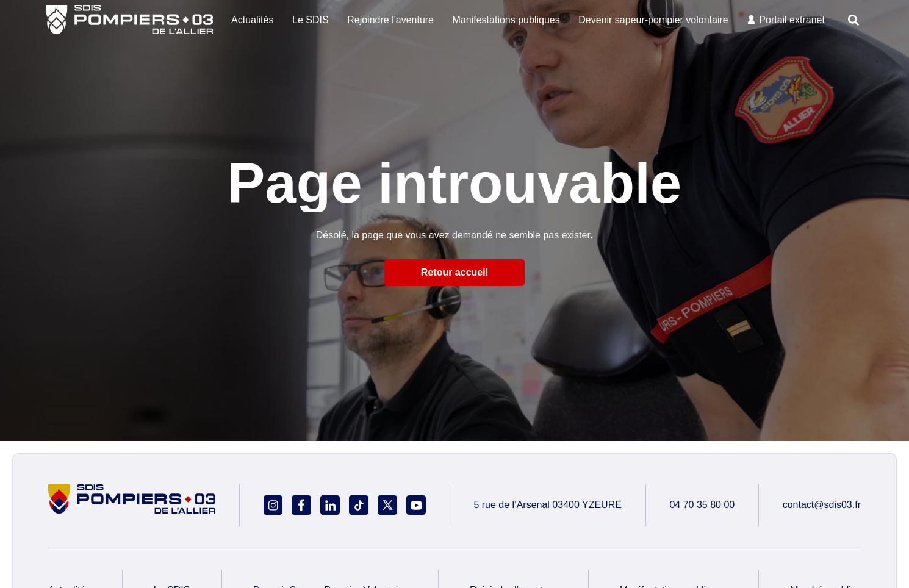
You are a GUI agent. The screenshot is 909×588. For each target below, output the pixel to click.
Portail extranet (792, 20)
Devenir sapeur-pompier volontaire (653, 20)
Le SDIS (311, 20)
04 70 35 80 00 (702, 505)
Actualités (252, 20)
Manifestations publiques (506, 20)
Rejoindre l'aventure (390, 20)
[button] (854, 20)
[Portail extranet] (751, 20)
